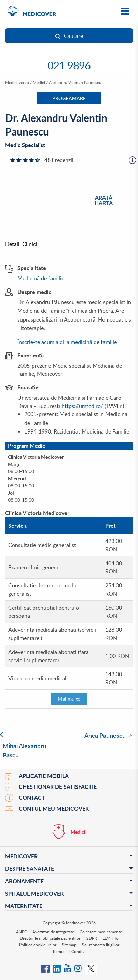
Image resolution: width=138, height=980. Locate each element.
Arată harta (104, 200)
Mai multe (69, 699)
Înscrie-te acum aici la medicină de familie (67, 342)
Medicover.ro (17, 82)
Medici (39, 82)
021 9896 (69, 65)
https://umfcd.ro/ (82, 406)
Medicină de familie (41, 278)
